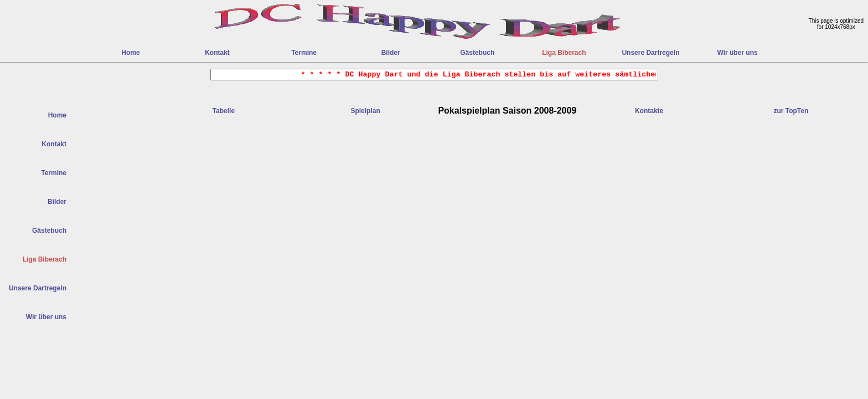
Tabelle (224, 111)
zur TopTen (791, 111)
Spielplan (365, 111)
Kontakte (649, 111)
